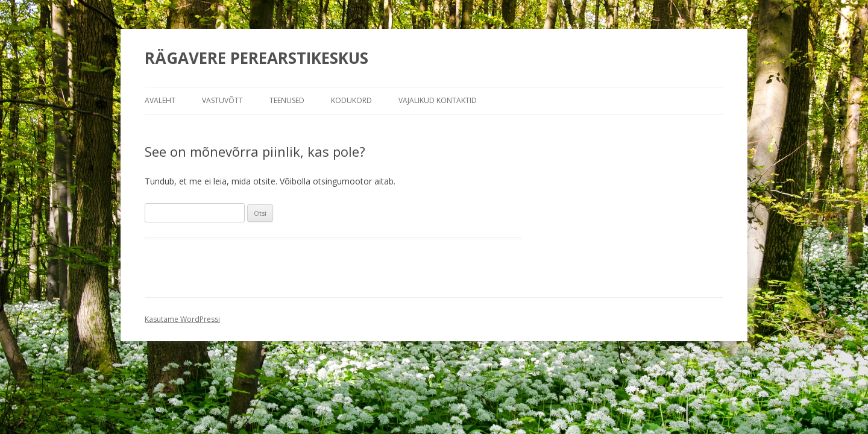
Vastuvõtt (222, 100)
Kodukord (351, 100)
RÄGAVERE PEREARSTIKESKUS (256, 58)
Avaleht (160, 100)
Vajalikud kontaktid (438, 100)
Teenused (287, 100)
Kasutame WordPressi (182, 319)
